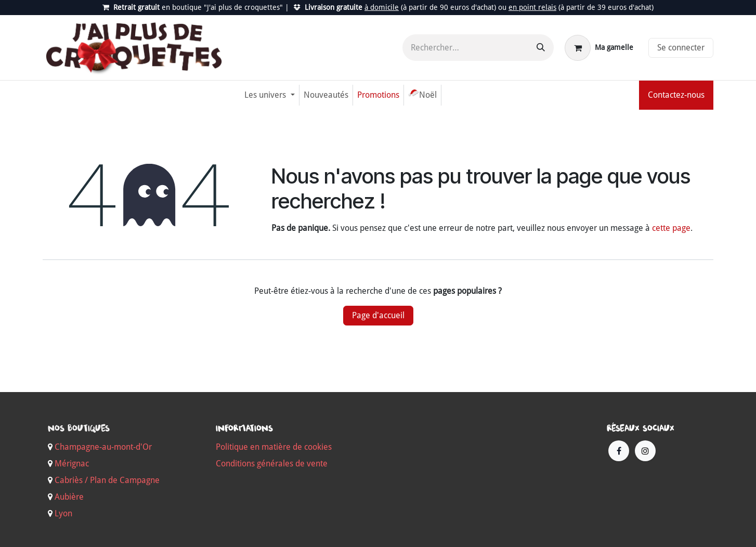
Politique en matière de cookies (274, 447)
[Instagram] (645, 451)
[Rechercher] (541, 48)
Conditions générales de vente (272, 464)
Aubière (69, 497)
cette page (671, 228)
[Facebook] (619, 451)
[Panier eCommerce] (599, 48)
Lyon (63, 513)
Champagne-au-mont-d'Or (103, 447)
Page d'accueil (378, 315)
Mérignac (71, 464)
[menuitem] (269, 95)
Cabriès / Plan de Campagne (107, 480)
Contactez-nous (676, 95)
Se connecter (681, 48)
